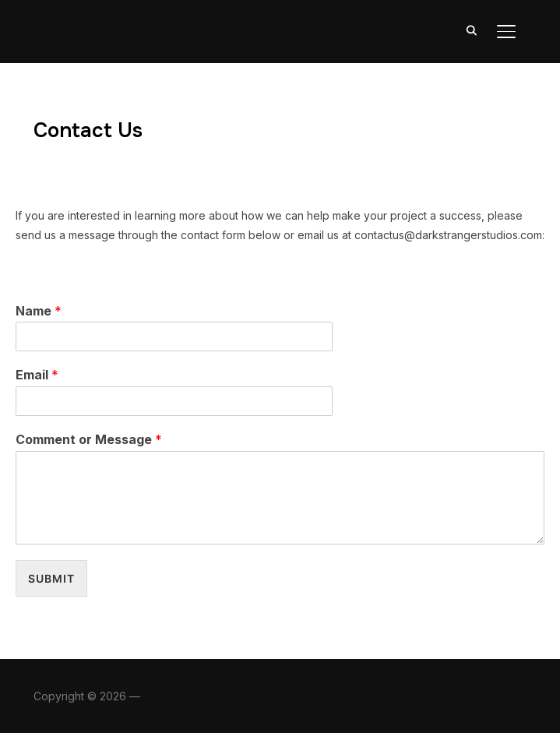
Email (37, 375)
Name (39, 311)
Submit (51, 578)
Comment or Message (89, 439)
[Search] (472, 30)
